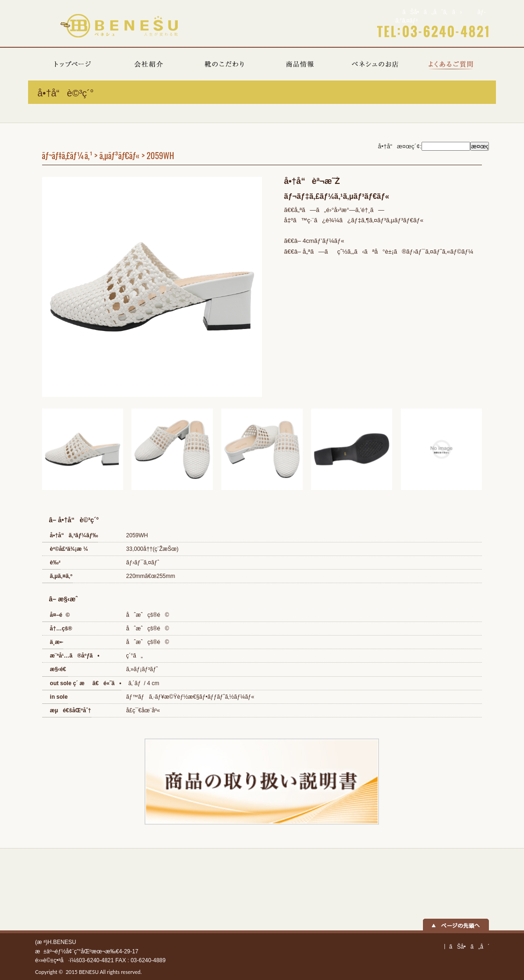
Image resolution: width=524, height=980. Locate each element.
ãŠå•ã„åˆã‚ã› (432, 12)
